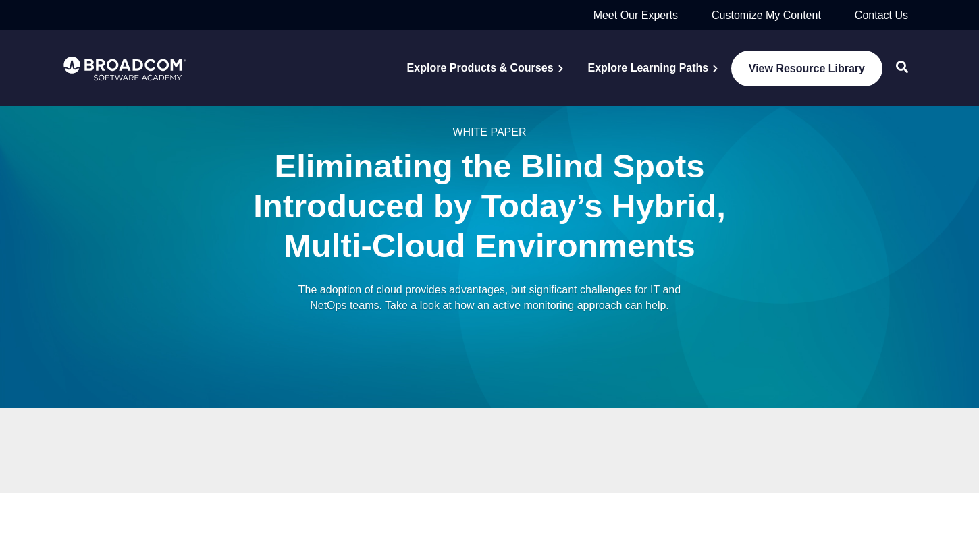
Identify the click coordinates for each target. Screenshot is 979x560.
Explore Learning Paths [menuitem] (649, 68)
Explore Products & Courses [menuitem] (480, 68)
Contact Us (881, 15)
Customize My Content (766, 15)
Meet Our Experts (636, 15)
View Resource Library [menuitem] (807, 68)
